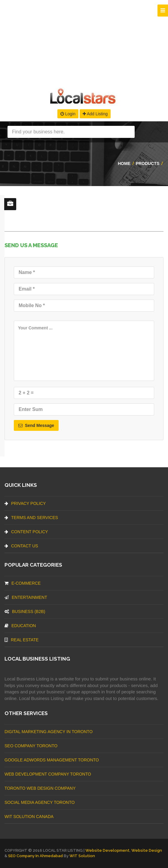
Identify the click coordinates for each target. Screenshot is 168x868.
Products (148, 163)
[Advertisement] (84, 42)
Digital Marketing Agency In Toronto (49, 732)
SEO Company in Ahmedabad (35, 856)
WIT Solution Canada (29, 817)
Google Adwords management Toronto (52, 760)
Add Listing (95, 114)
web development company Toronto (48, 774)
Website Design (147, 850)
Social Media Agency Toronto (40, 802)
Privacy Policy (25, 503)
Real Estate (21, 640)
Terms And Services (31, 518)
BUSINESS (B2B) (25, 611)
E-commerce (23, 583)
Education (20, 626)
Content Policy (26, 532)
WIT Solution (82, 856)
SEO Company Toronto (31, 746)
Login (68, 114)
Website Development (107, 850)
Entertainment (26, 597)
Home (124, 163)
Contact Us (21, 546)
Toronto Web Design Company (40, 788)
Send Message (36, 425)
